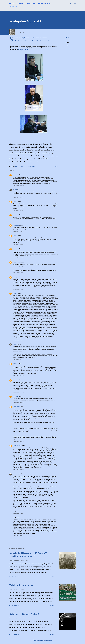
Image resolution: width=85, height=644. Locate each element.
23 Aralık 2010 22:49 (19, 340)
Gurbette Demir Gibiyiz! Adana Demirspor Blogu (31, 4)
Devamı (52, 577)
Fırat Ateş (16, 474)
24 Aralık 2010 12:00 (19, 470)
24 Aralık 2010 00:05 (19, 376)
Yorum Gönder (13, 539)
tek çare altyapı (17, 446)
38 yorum (16, 635)
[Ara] (70, 4)
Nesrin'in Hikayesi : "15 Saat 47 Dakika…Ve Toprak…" (28, 555)
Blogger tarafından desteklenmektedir (43, 640)
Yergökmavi (16, 262)
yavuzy (15, 190)
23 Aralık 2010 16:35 (18, 231)
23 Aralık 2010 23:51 (18, 359)
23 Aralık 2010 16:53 (18, 258)
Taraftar (67, 49)
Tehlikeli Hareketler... (23, 585)
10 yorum (16, 577)
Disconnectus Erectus (70, 47)
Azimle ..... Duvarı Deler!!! (24, 614)
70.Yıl (67, 45)
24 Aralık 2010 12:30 (18, 513)
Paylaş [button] (67, 37)
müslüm (15, 175)
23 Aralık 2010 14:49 (19, 185)
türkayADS (16, 225)
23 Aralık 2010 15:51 (18, 221)
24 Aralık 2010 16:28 (18, 536)
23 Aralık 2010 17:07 (18, 273)
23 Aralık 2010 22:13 (18, 289)
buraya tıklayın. (24, 50)
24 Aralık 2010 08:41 (19, 402)
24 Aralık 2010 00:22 (19, 392)
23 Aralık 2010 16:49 (18, 245)
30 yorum (16, 606)
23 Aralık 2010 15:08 (18, 197)
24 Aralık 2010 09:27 (19, 441)
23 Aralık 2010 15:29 (18, 211)
